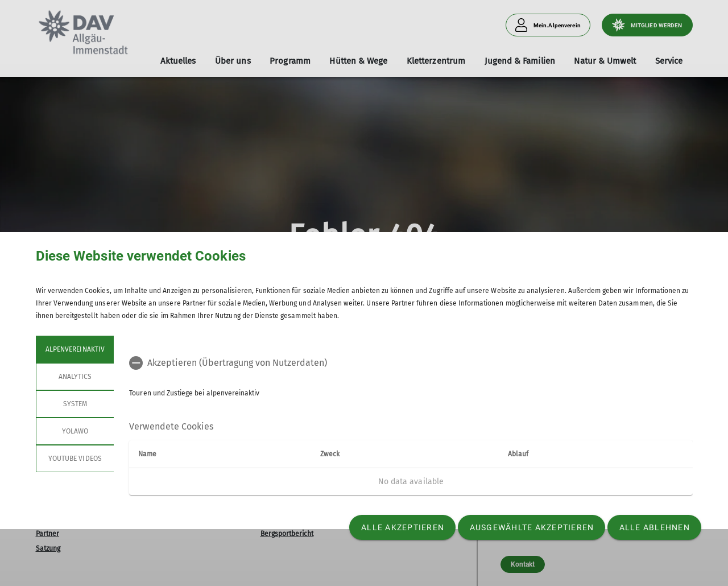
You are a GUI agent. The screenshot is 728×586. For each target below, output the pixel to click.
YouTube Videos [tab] (75, 459)
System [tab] (75, 404)
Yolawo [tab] (75, 431)
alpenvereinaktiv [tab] (75, 349)
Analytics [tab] (75, 377)
